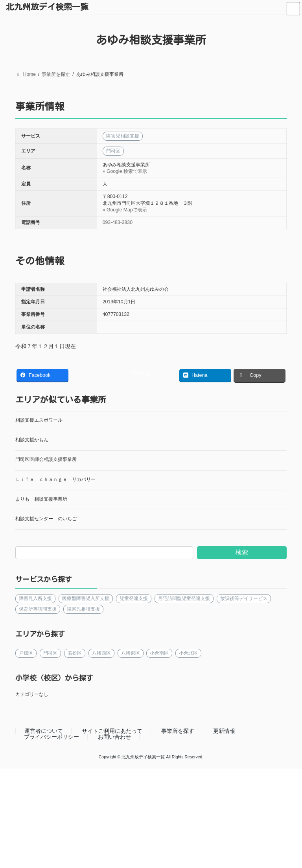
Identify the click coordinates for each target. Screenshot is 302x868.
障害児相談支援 (83, 609)
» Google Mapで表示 (125, 210)
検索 (242, 552)
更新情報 (224, 731)
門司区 (50, 653)
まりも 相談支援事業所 (41, 499)
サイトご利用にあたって (112, 731)
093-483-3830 (118, 222)
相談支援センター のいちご (46, 519)
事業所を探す (178, 731)
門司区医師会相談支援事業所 (46, 459)
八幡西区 (101, 653)
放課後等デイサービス (244, 598)
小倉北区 (188, 653)
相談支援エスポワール (39, 420)
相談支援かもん (32, 440)
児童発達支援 (134, 598)
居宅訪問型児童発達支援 (184, 598)
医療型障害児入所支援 (86, 598)
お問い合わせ (114, 737)
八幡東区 (131, 653)
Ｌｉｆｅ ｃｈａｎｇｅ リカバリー (55, 479)
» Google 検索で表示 (125, 171)
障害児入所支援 (35, 598)
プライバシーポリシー (52, 737)
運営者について (44, 731)
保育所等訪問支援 (38, 609)
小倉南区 (159, 653)
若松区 (75, 653)
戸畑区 (26, 653)
